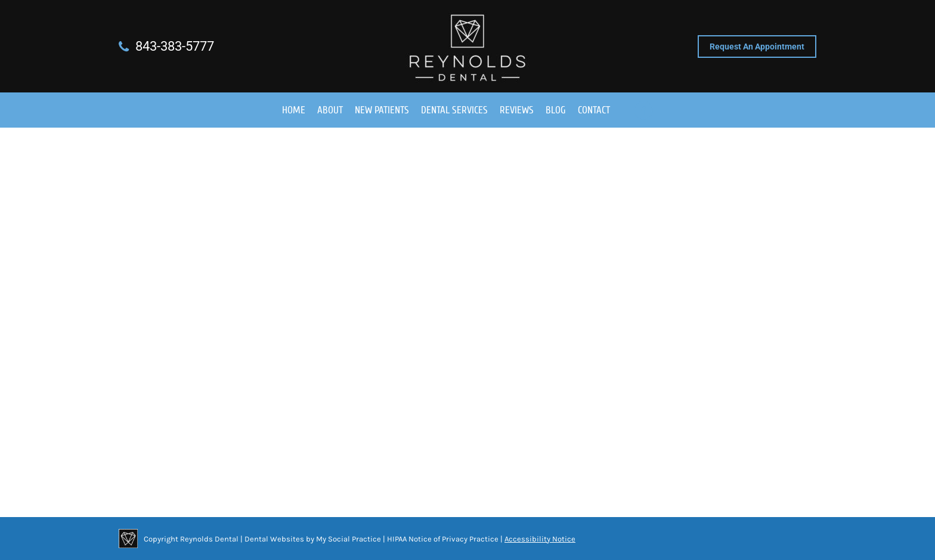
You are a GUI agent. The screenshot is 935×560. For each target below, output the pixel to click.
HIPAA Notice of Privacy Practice (443, 539)
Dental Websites (274, 539)
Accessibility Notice (540, 539)
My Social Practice (348, 539)
